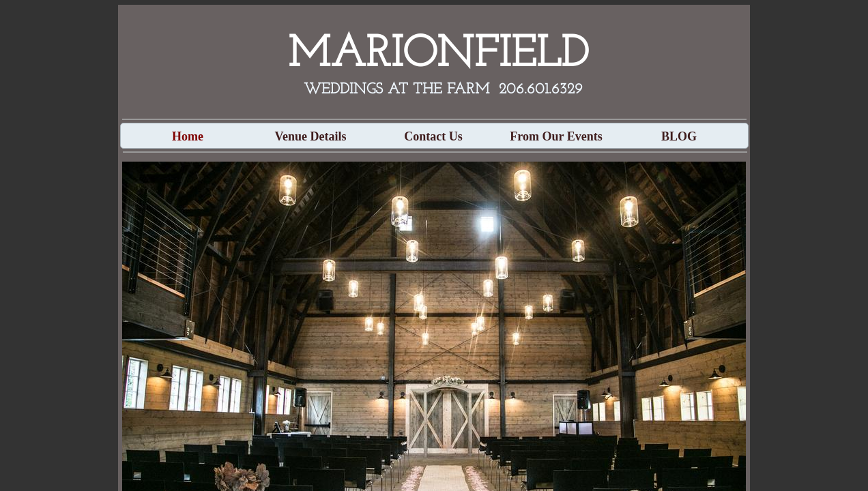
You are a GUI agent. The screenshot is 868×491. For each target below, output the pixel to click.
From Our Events (556, 136)
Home (188, 136)
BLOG (679, 136)
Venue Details (311, 136)
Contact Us (433, 136)
